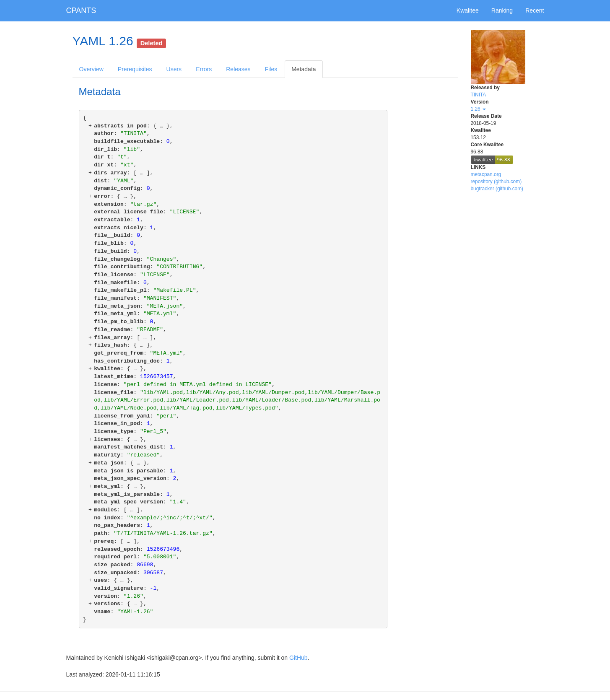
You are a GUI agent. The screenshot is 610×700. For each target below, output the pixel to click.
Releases (238, 69)
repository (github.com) (496, 181)
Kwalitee (468, 10)
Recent (535, 10)
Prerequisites (135, 69)
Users (174, 69)
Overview (91, 69)
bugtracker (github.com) (497, 189)
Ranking (502, 10)
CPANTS (81, 10)
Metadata (304, 69)
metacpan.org (486, 174)
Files (271, 69)
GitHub (299, 658)
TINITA (479, 95)
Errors (204, 69)
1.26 (478, 109)
